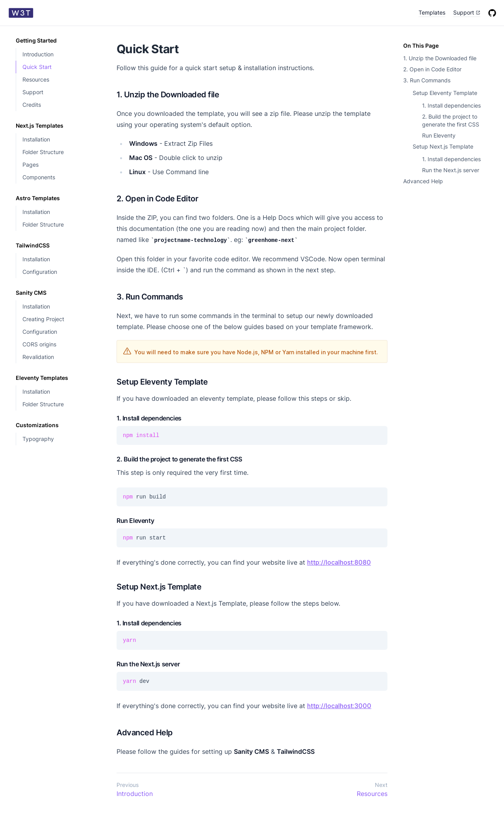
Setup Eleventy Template (445, 93)
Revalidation (38, 357)
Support (33, 92)
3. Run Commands (427, 80)
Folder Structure (43, 152)
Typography (38, 439)
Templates (432, 12)
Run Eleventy (439, 135)
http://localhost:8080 (339, 562)
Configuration (40, 272)
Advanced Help (423, 181)
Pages (31, 165)
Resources (36, 79)
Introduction (38, 54)
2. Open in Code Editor (432, 69)
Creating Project (43, 319)
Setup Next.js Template (443, 146)
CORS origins (39, 344)
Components (39, 177)
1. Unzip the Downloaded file (440, 58)
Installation (36, 139)
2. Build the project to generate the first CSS (451, 120)
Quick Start (37, 67)
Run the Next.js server (451, 170)
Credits (32, 105)
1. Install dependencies (451, 105)
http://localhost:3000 (339, 706)
